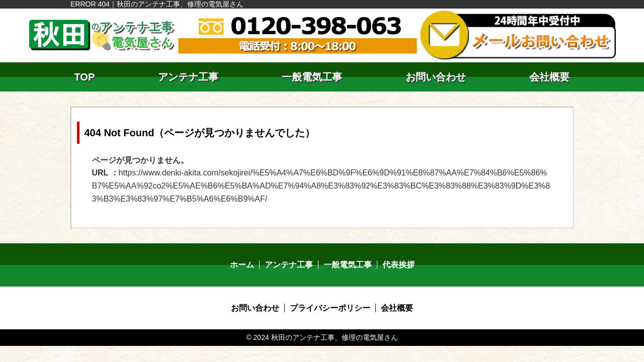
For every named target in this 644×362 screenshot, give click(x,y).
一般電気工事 (312, 77)
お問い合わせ (436, 77)
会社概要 (549, 77)
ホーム (242, 265)
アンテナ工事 (188, 77)
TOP (85, 77)
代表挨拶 (398, 265)
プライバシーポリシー (330, 308)
